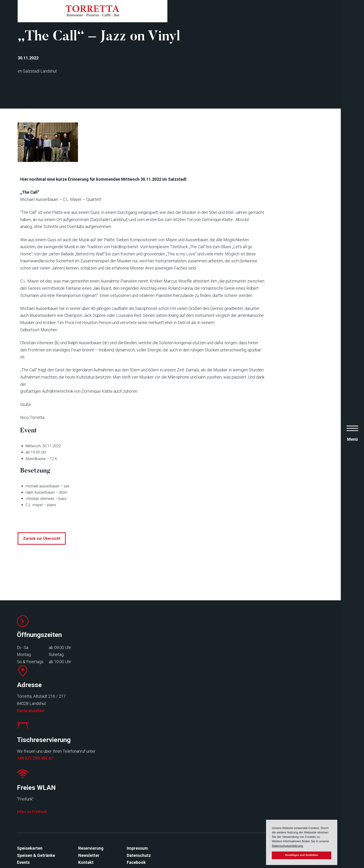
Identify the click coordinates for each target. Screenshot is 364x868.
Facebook (134, 846)
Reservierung (89, 831)
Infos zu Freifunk (279, 793)
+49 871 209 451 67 (199, 795)
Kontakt (84, 846)
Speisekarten (28, 831)
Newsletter (87, 839)
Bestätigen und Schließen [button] (302, 855)
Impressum (135, 831)
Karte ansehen (112, 795)
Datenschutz (137, 839)
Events (21, 846)
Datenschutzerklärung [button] (287, 846)
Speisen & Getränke (34, 839)
